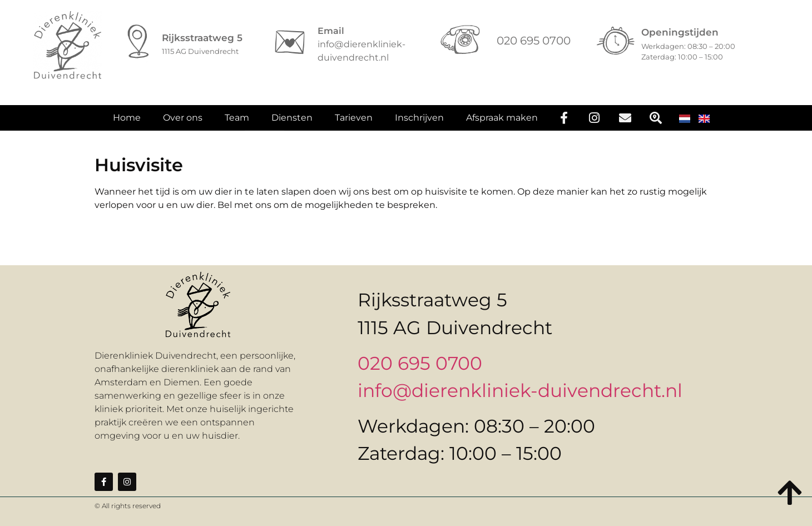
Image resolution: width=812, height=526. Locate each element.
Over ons (183, 122)
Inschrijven (419, 122)
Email (331, 31)
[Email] (290, 42)
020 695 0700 (420, 363)
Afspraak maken (502, 122)
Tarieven (354, 122)
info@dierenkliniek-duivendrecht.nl (520, 390)
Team (237, 122)
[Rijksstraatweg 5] (138, 42)
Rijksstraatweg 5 (202, 38)
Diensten (292, 122)
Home (127, 122)
